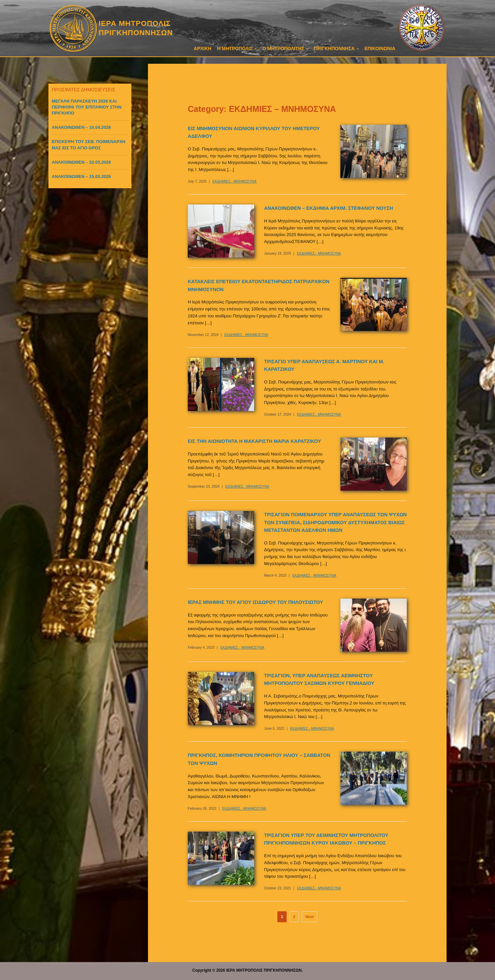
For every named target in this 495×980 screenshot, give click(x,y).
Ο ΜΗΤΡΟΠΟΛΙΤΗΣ (283, 48)
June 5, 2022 (274, 728)
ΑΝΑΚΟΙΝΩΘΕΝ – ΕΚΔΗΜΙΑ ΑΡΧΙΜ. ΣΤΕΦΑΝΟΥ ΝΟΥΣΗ (329, 208)
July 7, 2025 (197, 181)
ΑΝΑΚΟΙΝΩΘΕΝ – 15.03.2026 (81, 176)
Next (310, 917)
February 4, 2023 (201, 647)
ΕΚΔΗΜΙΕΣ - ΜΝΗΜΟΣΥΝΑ (234, 181)
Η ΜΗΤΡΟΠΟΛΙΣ (235, 48)
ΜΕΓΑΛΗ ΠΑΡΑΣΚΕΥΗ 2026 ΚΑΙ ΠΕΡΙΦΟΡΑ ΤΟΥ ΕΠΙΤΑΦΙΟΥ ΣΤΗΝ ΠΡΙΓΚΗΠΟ (87, 107)
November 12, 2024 (203, 335)
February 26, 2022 (202, 808)
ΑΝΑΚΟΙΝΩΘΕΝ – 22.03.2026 (81, 162)
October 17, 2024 (278, 414)
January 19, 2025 (278, 253)
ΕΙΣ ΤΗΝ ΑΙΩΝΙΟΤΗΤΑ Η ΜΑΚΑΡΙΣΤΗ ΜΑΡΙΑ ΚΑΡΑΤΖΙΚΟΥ (254, 441)
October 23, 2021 (278, 888)
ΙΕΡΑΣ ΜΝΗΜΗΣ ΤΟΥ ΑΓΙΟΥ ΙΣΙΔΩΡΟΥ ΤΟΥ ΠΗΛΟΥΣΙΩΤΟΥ (255, 602)
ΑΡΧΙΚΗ (203, 48)
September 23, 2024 (204, 486)
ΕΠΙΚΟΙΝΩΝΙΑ (380, 48)
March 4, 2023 (275, 575)
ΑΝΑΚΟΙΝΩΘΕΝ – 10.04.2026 (81, 127)
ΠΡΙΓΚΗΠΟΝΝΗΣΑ (334, 48)
